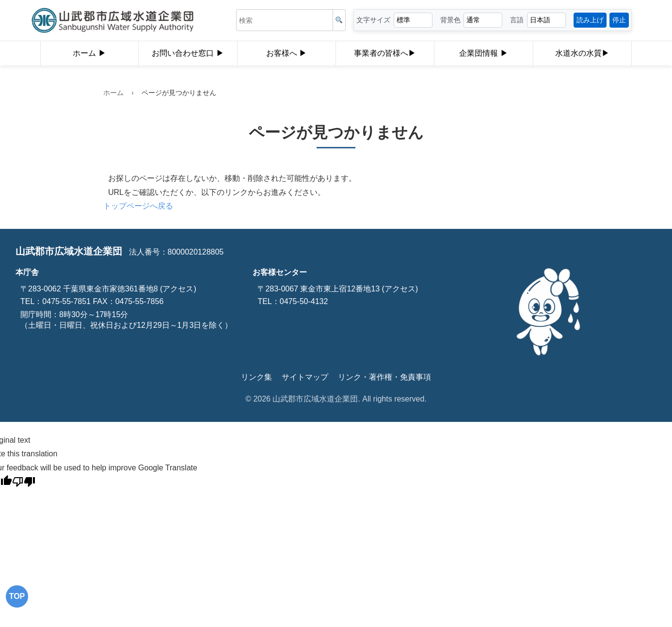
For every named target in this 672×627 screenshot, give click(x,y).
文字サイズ (373, 20)
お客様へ (287, 54)
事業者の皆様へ (385, 54)
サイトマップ (305, 377)
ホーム (89, 54)
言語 (517, 20)
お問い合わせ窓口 (188, 54)
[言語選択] (546, 20)
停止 (619, 20)
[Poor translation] (24, 483)
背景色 (450, 20)
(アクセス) (177, 289)
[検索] (340, 20)
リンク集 (256, 377)
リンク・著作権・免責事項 (384, 377)
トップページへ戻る (138, 206)
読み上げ (590, 20)
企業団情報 (483, 54)
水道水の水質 (582, 54)
